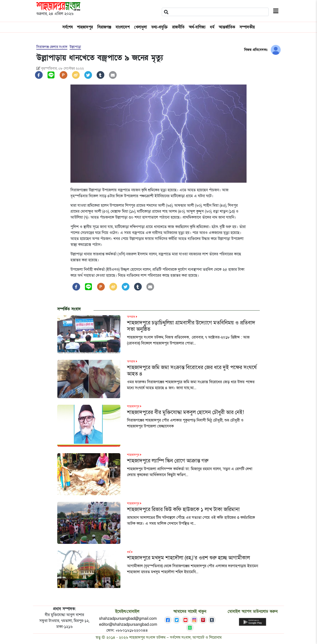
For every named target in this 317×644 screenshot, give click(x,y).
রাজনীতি (178, 27)
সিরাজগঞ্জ (104, 27)
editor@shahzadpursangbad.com (128, 625)
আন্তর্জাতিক (227, 27)
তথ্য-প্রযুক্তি (159, 27)
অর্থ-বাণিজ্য (197, 27)
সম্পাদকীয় (247, 27)
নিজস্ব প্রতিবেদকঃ (256, 50)
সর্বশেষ (67, 27)
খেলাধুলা (140, 27)
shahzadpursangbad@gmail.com (128, 619)
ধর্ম (212, 27)
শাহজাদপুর (85, 27)
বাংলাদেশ (123, 27)
